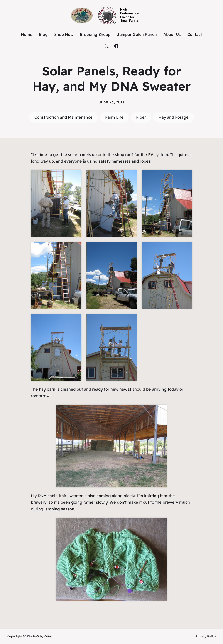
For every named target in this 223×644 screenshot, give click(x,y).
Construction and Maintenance (63, 117)
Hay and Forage (174, 117)
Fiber (141, 117)
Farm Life (114, 117)
